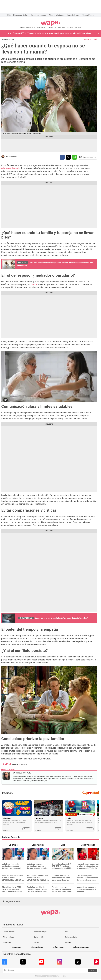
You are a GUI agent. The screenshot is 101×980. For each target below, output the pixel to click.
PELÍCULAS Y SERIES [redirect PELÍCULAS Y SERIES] (68, 27)
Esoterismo (7, 942)
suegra (24, 764)
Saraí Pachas (11, 157)
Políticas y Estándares (81, 947)
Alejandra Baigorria (57, 15)
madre (34, 284)
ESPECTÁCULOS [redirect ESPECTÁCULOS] (31, 27)
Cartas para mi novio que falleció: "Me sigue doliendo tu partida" (61, 618)
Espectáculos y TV (41, 932)
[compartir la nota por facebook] (62, 157)
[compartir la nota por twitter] (68, 157)
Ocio (67, 932)
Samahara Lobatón (39, 15)
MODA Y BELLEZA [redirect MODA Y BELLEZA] (41, 27)
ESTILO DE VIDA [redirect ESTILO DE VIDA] (52, 27)
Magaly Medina (88, 15)
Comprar (26, 829)
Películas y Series (71, 937)
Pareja (15, 764)
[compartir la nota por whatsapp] (75, 157)
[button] (98, 33)
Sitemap (68, 942)
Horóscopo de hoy (21, 15)
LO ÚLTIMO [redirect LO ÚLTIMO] (22, 27)
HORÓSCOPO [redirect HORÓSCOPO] (78, 27)
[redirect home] (51, 25)
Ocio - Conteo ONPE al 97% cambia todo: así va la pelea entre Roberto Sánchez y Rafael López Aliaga (49, 33)
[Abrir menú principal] (6, 23)
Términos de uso (37, 947)
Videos (37, 942)
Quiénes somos (58, 947)
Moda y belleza (8, 937)
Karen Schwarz (73, 15)
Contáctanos (16, 947)
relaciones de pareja (11, 168)
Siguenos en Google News (88, 157)
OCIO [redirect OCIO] (59, 27)
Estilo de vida (8, 40)
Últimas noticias (9, 932)
